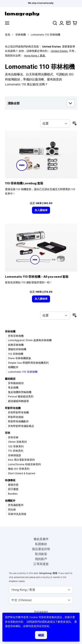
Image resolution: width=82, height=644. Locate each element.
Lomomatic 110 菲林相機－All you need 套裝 (37, 277)
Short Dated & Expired (22, 473)
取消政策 (41, 554)
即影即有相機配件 (18, 421)
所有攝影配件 (16, 505)
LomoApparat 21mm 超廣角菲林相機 (30, 340)
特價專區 (10, 480)
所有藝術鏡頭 (16, 383)
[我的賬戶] (61, 23)
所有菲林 (13, 437)
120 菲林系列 (16, 446)
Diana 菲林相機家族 (19, 358)
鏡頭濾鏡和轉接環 (18, 401)
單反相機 (13, 388)
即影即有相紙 (16, 417)
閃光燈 (12, 510)
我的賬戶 (41, 559)
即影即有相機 (13, 408)
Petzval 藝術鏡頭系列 (21, 397)
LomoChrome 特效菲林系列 (24, 464)
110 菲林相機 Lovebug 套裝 (24, 183)
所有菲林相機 (16, 336)
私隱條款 (41, 544)
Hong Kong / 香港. (35, 56)
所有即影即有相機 (18, 412)
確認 (41, 635)
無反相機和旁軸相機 (20, 392)
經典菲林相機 (16, 345)
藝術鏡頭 (10, 379)
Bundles (13, 494)
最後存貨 (13, 485)
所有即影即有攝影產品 (21, 426)
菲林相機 (21, 35)
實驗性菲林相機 (17, 349)
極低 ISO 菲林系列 (19, 469)
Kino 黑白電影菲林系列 (21, 460)
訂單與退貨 (41, 564)
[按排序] (55, 123)
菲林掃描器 (14, 455)
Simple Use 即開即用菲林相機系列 (28, 363)
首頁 (8, 35)
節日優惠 (13, 489)
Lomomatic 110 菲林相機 (23, 372)
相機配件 (13, 367)
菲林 (8, 433)
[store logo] (41, 14)
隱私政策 (47, 622)
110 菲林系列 (16, 451)
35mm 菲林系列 (17, 442)
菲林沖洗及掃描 (17, 514)
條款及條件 (41, 539)
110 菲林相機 (16, 354)
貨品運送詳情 (41, 549)
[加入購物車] (41, 210)
